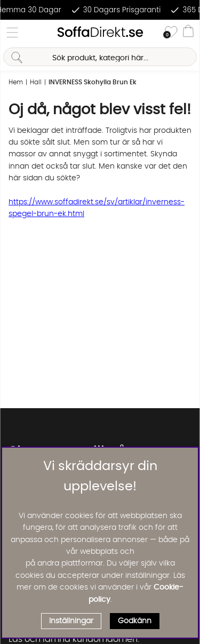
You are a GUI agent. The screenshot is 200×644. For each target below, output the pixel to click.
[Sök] (100, 57)
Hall (36, 82)
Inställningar (71, 621)
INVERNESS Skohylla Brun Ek (93, 82)
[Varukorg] (188, 33)
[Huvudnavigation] (12, 33)
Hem (16, 82)
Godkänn (135, 621)
